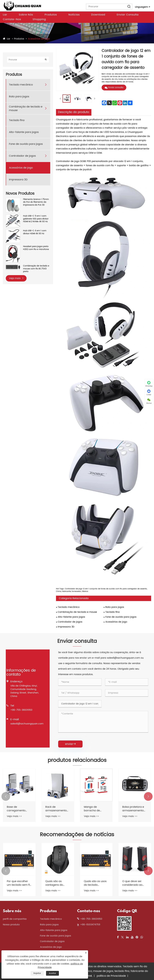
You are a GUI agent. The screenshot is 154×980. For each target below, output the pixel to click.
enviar (70, 744)
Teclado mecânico (21, 85)
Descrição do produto (74, 112)
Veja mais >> (14, 816)
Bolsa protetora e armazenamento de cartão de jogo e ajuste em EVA (134, 809)
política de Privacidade (111, 976)
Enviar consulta (128, 15)
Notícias (74, 15)
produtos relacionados (77, 760)
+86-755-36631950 (21, 710)
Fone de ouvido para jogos (26, 144)
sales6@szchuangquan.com (27, 724)
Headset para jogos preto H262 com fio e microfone (36, 248)
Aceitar (52, 973)
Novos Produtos (20, 194)
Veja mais (16, 278)
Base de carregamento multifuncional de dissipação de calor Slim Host (18, 809)
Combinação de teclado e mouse (26, 108)
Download (98, 15)
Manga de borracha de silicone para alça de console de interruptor (95, 809)
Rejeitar (37, 973)
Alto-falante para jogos (24, 132)
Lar (5, 15)
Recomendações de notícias (77, 835)
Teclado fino (17, 120)
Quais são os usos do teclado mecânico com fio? (96, 883)
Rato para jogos (19, 97)
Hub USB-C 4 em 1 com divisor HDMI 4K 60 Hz (35, 232)
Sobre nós (26, 15)
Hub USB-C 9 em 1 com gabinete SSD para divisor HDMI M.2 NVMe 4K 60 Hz (36, 219)
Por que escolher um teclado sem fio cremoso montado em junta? (19, 883)
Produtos (51, 15)
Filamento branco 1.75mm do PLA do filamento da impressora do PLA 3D (36, 202)
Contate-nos (12, 19)
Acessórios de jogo (39, 39)
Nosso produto (11, 925)
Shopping (39, 19)
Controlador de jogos (22, 156)
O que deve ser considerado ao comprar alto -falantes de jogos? (134, 883)
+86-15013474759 (90, 925)
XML (90, 976)
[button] (6, 796)
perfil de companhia (15, 919)
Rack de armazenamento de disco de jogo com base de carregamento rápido (56, 809)
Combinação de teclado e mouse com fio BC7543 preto (36, 269)
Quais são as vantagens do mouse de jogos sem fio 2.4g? (55, 883)
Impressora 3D (18, 180)
